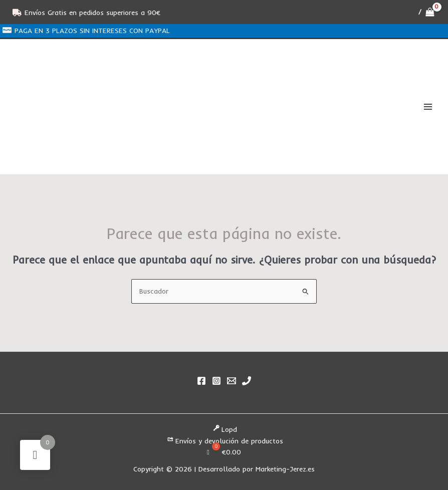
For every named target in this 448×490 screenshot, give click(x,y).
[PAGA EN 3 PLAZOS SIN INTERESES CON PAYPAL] (86, 30)
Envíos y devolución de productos (224, 441)
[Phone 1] (247, 381)
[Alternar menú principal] (428, 107)
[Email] (232, 381)
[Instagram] (216, 381)
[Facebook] (201, 381)
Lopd (224, 430)
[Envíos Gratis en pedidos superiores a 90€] (87, 13)
